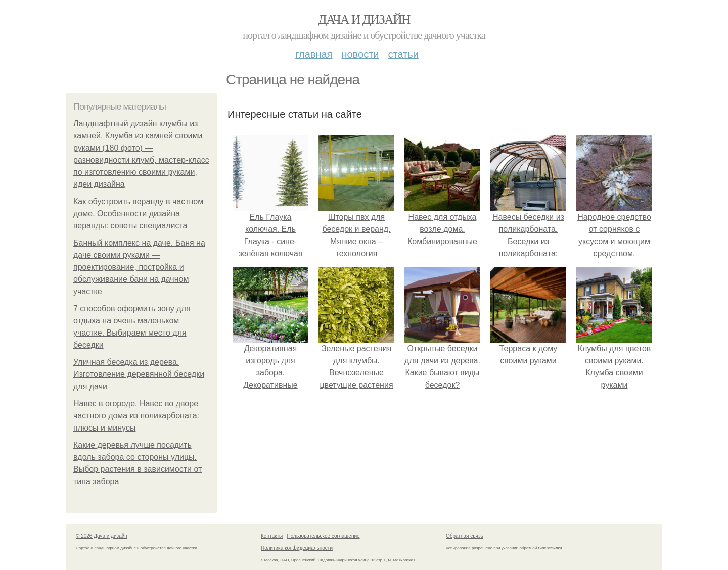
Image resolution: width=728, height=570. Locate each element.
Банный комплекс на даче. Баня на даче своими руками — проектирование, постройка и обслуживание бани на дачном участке (139, 267)
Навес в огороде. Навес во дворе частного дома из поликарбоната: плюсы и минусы (136, 416)
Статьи (403, 54)
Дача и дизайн (364, 19)
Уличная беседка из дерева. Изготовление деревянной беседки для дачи (139, 374)
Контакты (272, 536)
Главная (314, 54)
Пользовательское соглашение (324, 536)
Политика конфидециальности (297, 548)
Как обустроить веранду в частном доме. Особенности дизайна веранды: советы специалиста (138, 213)
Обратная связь (465, 536)
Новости (360, 54)
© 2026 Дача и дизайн (102, 536)
